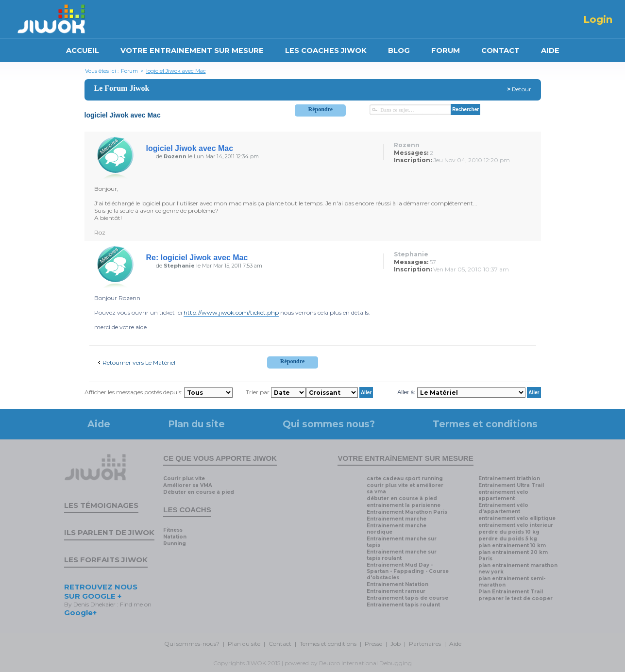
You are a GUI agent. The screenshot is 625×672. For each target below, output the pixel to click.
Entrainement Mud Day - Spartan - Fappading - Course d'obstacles (408, 571)
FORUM (446, 50)
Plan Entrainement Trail (511, 592)
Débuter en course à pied (199, 492)
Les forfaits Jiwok (106, 560)
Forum (129, 71)
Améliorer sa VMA (188, 485)
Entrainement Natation (397, 584)
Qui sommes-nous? (192, 644)
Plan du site (196, 424)
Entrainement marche (397, 519)
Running (175, 544)
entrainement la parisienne (404, 505)
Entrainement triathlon (509, 479)
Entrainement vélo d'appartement (503, 508)
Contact (280, 644)
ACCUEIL (83, 50)
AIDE (550, 50)
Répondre (321, 109)
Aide (99, 424)
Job (396, 644)
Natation (175, 537)
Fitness (173, 530)
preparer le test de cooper (515, 598)
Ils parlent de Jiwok (109, 532)
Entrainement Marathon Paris (407, 512)
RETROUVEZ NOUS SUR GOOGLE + (101, 591)
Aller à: (406, 392)
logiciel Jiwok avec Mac (176, 71)
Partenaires (425, 644)
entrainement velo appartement (503, 495)
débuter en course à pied (402, 498)
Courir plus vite (184, 479)
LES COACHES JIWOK (326, 50)
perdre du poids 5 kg (508, 539)
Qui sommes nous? (329, 424)
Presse (373, 644)
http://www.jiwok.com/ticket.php (231, 312)
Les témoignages (101, 505)
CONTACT (500, 50)
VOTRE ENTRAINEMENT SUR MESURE (192, 50)
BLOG (399, 50)
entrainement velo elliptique (517, 518)
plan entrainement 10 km (512, 546)
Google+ (80, 613)
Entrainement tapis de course (407, 598)
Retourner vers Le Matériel (139, 362)
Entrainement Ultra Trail (511, 485)
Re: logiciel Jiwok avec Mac (197, 258)
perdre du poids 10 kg (509, 532)
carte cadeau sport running (405, 479)
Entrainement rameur (396, 591)
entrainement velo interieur (516, 525)
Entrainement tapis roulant (403, 605)
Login (598, 19)
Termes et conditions (485, 424)
